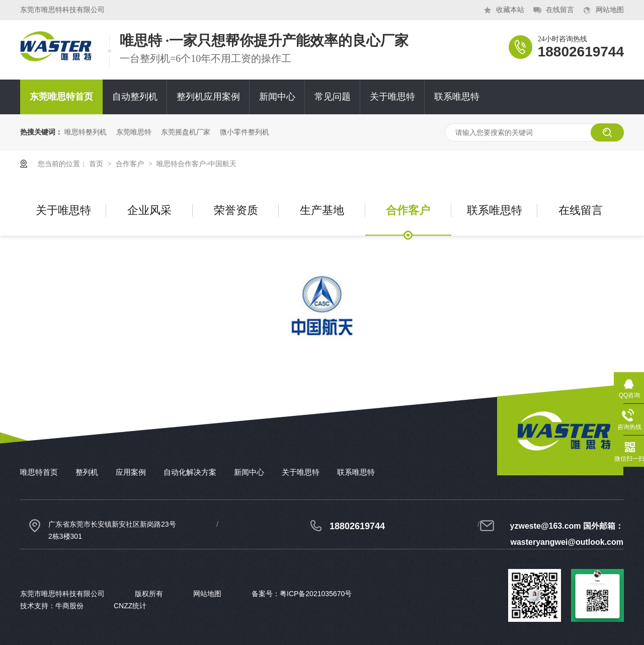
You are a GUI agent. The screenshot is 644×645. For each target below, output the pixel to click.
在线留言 (560, 10)
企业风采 (149, 210)
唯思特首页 (39, 472)
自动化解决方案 (190, 472)
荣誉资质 (236, 210)
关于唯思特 (392, 97)
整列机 (87, 472)
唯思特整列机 (86, 132)
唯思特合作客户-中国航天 (196, 164)
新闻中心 (277, 97)
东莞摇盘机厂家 (186, 132)
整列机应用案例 (208, 97)
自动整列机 (135, 97)
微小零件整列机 (245, 132)
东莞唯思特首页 (61, 97)
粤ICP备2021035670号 (316, 594)
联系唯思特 (457, 97)
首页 (97, 164)
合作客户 (131, 164)
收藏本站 (510, 10)
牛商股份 (69, 606)
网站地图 (610, 10)
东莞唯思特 (134, 132)
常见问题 (333, 97)
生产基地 (322, 210)
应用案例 (131, 472)
